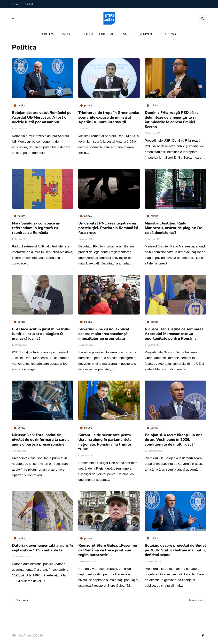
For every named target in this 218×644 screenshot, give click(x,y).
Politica (87, 34)
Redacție (17, 4)
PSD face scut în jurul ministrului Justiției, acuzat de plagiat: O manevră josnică (41, 334)
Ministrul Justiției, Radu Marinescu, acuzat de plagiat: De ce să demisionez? (173, 228)
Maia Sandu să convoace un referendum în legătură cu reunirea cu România (36, 228)
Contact (29, 4)
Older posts (22, 600)
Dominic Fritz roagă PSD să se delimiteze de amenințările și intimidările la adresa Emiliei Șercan (172, 120)
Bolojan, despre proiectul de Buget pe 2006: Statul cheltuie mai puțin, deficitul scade (175, 550)
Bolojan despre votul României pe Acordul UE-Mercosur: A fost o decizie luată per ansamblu (42, 117)
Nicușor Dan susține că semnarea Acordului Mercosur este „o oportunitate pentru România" (174, 334)
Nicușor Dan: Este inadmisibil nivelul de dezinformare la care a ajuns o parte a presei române (41, 440)
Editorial (106, 34)
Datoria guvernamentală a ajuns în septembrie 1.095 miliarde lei (42, 548)
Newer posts (196, 600)
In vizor (126, 34)
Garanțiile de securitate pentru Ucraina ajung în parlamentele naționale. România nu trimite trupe (105, 442)
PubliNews (168, 34)
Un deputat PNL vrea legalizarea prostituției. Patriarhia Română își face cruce (108, 228)
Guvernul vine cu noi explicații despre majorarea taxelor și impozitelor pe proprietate (105, 334)
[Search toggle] (202, 19)
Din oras (49, 34)
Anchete (68, 34)
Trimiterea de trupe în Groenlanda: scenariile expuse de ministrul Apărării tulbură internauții (109, 117)
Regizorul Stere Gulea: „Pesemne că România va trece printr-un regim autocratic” (108, 550)
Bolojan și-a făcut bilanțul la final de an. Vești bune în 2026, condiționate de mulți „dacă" (174, 440)
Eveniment (146, 34)
